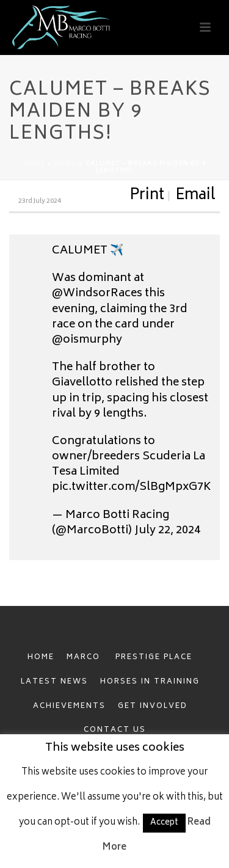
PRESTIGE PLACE (154, 658)
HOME (41, 658)
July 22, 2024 (167, 531)
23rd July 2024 (40, 201)
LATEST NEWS (54, 682)
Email (195, 196)
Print (147, 196)
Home (34, 164)
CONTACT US (115, 730)
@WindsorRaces (97, 294)
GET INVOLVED (153, 706)
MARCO (85, 658)
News (65, 164)
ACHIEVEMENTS (69, 706)
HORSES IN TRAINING (150, 682)
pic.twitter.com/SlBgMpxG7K (131, 487)
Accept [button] (164, 823)
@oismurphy (87, 340)
